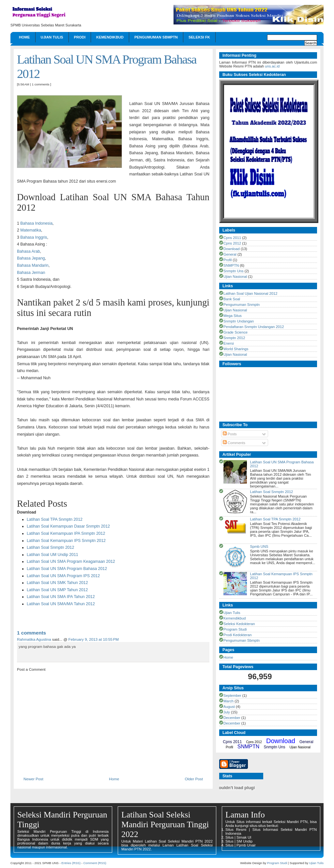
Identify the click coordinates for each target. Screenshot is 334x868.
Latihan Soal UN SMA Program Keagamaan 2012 (71, 561)
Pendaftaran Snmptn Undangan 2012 (254, 327)
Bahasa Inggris (34, 237)
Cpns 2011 (232, 238)
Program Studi (235, 629)
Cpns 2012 (232, 243)
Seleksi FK (199, 37)
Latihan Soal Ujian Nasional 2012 (250, 293)
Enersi (229, 343)
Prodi (80, 37)
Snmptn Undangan (239, 321)
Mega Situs (233, 316)
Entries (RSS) (71, 863)
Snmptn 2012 (234, 338)
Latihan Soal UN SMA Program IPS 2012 (63, 576)
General (230, 254)
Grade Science (235, 332)
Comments (234, 443)
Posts (230, 434)
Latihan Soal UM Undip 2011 (53, 555)
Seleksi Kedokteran (239, 624)
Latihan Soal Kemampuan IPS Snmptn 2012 (66, 541)
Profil (228, 260)
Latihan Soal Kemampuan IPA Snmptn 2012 (66, 533)
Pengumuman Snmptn (242, 305)
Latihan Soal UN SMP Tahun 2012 (57, 590)
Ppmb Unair (246, 845)
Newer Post (33, 779)
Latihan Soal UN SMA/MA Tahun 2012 (61, 604)
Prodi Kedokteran (237, 635)
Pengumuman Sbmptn (156, 37)
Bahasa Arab (29, 251)
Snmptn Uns (234, 271)
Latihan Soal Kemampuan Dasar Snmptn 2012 (68, 526)
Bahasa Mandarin (33, 265)
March (228, 701)
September (232, 696)
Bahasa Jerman (31, 273)
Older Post (194, 779)
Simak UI (244, 837)
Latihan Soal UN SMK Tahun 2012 (57, 583)
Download (232, 249)
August (229, 707)
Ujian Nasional (235, 277)
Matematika (31, 230)
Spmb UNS (259, 546)
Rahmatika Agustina (34, 639)
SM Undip (244, 841)
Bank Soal (232, 299)
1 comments (41, 84)
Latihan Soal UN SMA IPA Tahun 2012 (61, 597)
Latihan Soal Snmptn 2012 (50, 547)
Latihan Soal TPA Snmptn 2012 (55, 519)
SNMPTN (231, 265)
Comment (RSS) (95, 863)
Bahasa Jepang (31, 258)
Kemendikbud (110, 37)
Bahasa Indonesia (36, 223)
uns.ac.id (272, 66)
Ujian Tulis (52, 37)
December (232, 718)
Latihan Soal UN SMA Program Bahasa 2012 (67, 569)
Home (24, 37)
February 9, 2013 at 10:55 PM (94, 639)
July (227, 712)
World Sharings (236, 349)
